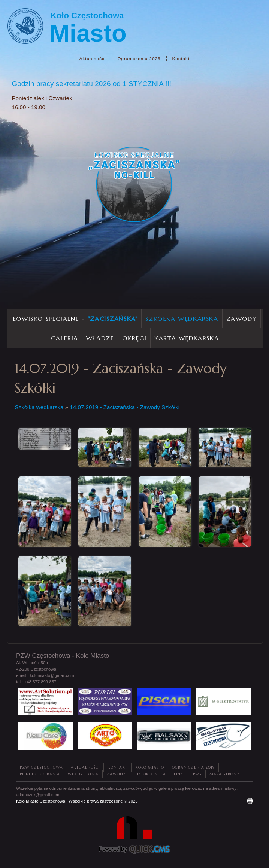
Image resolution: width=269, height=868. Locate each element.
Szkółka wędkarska (182, 319)
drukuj (250, 801)
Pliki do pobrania (40, 774)
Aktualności (93, 59)
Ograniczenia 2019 (193, 767)
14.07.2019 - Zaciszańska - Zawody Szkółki (125, 407)
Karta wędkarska (187, 338)
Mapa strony (225, 774)
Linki (180, 774)
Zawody (242, 319)
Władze (100, 338)
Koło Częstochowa (87, 16)
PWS (197, 774)
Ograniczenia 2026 (139, 59)
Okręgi (134, 338)
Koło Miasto (150, 767)
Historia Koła (150, 774)
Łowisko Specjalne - (75, 319)
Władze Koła (83, 774)
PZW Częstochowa (41, 767)
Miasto (88, 33)
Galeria (65, 338)
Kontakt (181, 59)
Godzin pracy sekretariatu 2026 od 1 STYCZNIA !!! (91, 84)
